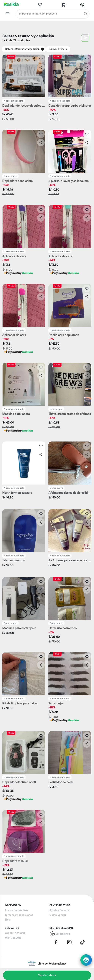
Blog (7, 920)
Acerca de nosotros (16, 910)
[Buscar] (85, 14)
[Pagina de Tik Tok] (83, 942)
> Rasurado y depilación (27, 49)
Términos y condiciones (19, 915)
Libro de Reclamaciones (47, 964)
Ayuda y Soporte (59, 910)
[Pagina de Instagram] (69, 942)
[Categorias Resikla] (8, 14)
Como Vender (58, 915)
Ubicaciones (63, 934)
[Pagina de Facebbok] (56, 942)
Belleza (9, 49)
